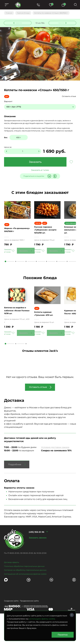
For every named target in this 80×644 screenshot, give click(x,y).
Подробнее (15, 485)
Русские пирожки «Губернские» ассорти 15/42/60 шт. (47, 240)
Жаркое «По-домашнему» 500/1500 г (17, 240)
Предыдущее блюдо (19, 24)
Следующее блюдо (61, 24)
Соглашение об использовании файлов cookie (25, 594)
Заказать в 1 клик (40, 171)
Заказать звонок (38, 558)
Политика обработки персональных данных (24, 587)
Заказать (35, 163)
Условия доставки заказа (55, 468)
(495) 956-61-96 (36, 552)
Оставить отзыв (69, 97)
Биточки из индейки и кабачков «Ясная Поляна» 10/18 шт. (17, 331)
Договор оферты (12, 583)
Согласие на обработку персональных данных (25, 590)
